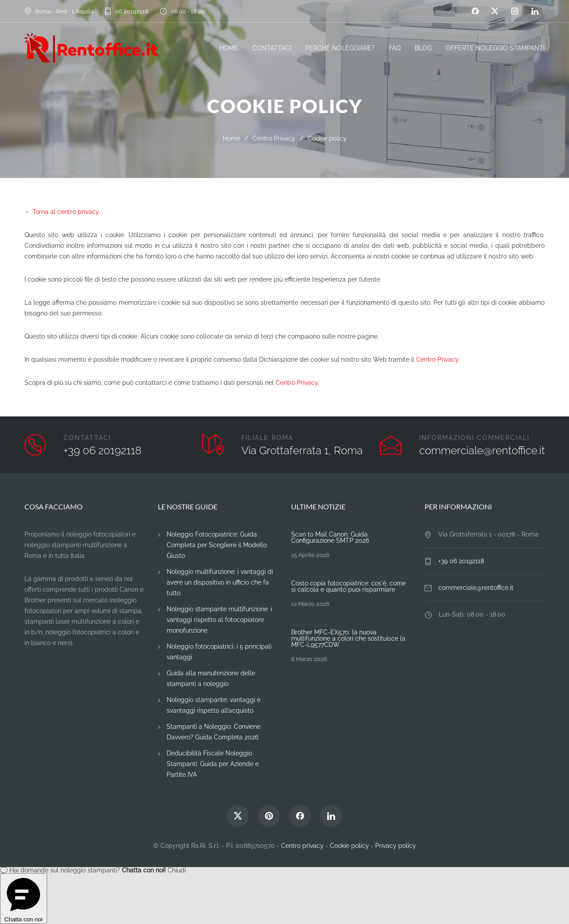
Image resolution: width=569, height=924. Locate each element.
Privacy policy (396, 846)
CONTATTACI (272, 48)
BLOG (423, 48)
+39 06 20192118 (102, 450)
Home (231, 138)
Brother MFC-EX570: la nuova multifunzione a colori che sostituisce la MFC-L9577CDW (348, 638)
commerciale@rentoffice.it (482, 450)
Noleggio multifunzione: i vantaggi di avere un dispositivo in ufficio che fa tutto (220, 582)
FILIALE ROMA (267, 438)
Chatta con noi (24, 899)
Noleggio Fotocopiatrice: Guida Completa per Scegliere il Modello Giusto (217, 545)
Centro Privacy (274, 138)
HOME (229, 48)
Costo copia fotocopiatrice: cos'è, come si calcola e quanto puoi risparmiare (349, 586)
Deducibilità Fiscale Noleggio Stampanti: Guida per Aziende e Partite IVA (213, 764)
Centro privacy (302, 846)
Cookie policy (349, 846)
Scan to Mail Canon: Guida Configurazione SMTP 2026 (330, 537)
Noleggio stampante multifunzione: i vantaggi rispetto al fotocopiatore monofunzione (219, 620)
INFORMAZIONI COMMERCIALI (474, 438)
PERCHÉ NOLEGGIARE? (340, 48)
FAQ (395, 48)
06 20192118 (132, 11)
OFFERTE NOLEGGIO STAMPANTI (495, 48)
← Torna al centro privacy (62, 212)
